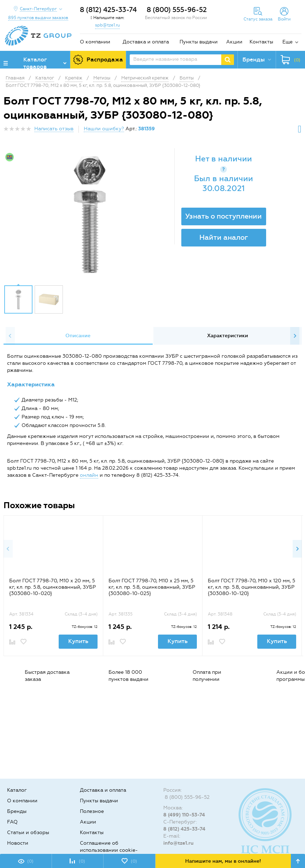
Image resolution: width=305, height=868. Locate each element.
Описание (78, 336)
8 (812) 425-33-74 (108, 10)
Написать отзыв (54, 129)
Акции (234, 42)
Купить (78, 641)
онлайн (89, 475)
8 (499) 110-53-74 (184, 815)
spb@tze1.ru (107, 25)
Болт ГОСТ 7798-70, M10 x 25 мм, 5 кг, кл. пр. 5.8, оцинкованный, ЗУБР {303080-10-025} (152, 587)
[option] (90, 215)
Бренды (17, 811)
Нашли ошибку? (104, 129)
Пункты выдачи (199, 42)
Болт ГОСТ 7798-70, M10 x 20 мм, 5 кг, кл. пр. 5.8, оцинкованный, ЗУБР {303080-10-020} (52, 587)
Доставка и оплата (146, 42)
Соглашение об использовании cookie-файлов (109, 850)
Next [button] (295, 336)
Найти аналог (224, 237)
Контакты (261, 42)
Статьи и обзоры (28, 833)
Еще (288, 42)
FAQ (12, 822)
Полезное (92, 811)
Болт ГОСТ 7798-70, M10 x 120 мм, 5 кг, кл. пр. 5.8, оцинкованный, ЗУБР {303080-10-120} (251, 587)
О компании (95, 42)
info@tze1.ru (178, 843)
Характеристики (228, 336)
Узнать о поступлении (224, 216)
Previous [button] (10, 336)
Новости (18, 843)
